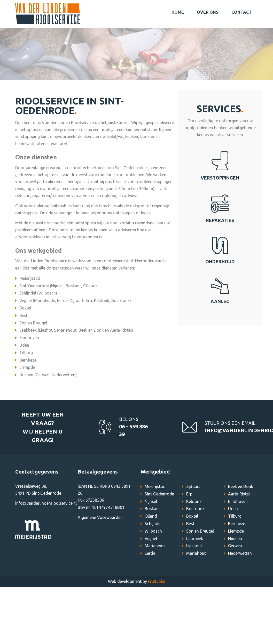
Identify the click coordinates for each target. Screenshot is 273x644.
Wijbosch (153, 531)
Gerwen (235, 546)
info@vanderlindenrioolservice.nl (46, 503)
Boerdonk (195, 509)
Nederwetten (240, 553)
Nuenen (235, 539)
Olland (151, 516)
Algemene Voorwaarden (100, 517)
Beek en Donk (241, 486)
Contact (241, 12)
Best (190, 524)
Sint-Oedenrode (159, 494)
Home (178, 12)
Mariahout (196, 553)
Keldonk (194, 501)
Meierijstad (155, 486)
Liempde (236, 531)
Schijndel (153, 524)
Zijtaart (193, 486)
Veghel (151, 539)
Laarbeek (195, 539)
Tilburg (235, 516)
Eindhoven (238, 501)
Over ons (208, 12)
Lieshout (194, 546)
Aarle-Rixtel (239, 494)
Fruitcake (157, 581)
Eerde (150, 553)
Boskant (152, 509)
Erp (189, 494)
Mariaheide (155, 546)
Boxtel (192, 516)
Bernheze (237, 524)
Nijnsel (151, 501)
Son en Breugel (200, 531)
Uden (233, 509)
